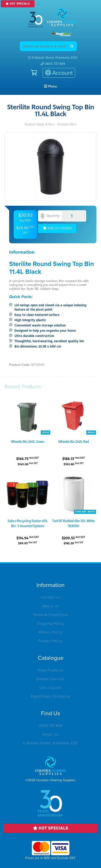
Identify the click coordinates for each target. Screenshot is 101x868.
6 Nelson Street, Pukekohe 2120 (50, 743)
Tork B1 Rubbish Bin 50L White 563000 (73, 523)
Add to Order (57, 228)
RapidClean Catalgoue (50, 696)
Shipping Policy (50, 624)
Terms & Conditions (50, 615)
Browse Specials (50, 679)
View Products (50, 670)
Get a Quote (50, 688)
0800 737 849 (53, 64)
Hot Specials (18, 4)
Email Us (51, 734)
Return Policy (51, 632)
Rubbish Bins (67, 124)
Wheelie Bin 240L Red (73, 442)
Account (59, 73)
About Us (51, 606)
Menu (50, 86)
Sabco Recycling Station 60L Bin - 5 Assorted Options (28, 523)
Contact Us (51, 597)
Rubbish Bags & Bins (40, 124)
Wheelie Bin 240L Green (27, 442)
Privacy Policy (51, 641)
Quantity (50, 216)
